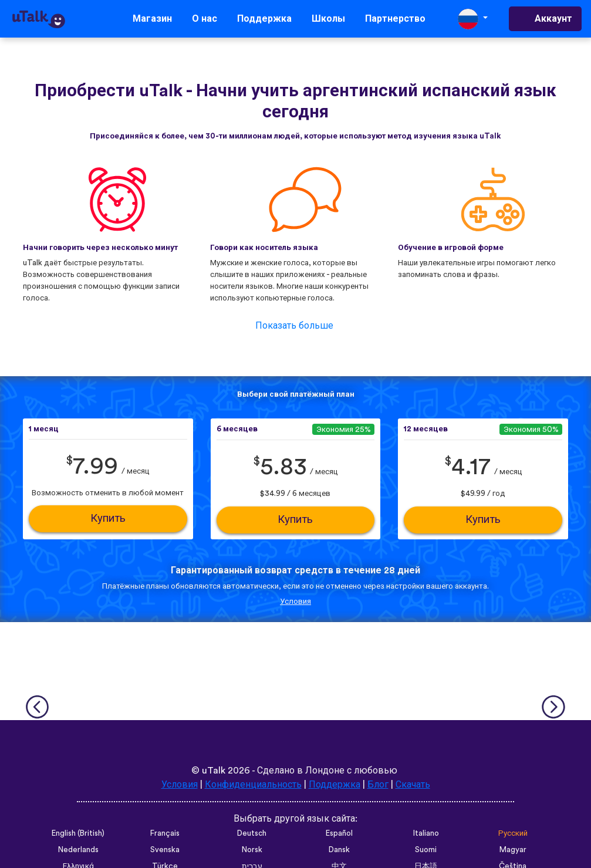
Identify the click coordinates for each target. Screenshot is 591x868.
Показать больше (294, 326)
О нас (205, 19)
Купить (108, 519)
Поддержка (264, 19)
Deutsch (252, 833)
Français (165, 833)
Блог (378, 785)
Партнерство (395, 19)
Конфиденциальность (253, 785)
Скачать (413, 785)
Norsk (252, 850)
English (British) (78, 833)
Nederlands (78, 850)
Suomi (426, 850)
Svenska (165, 850)
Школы (328, 19)
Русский (513, 833)
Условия (295, 602)
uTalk (214, 771)
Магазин (152, 19)
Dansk (339, 850)
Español (339, 833)
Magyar (513, 850)
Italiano (426, 833)
